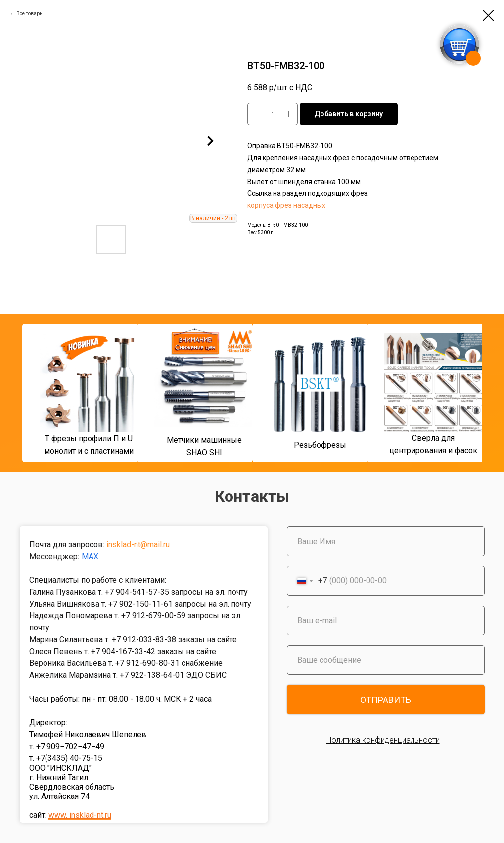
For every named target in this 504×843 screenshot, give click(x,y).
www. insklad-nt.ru (80, 815)
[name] (386, 541)
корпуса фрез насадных (286, 205)
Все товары (30, 14)
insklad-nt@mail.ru (138, 544)
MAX (90, 556)
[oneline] (386, 660)
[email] (386, 620)
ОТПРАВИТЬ (386, 700)
